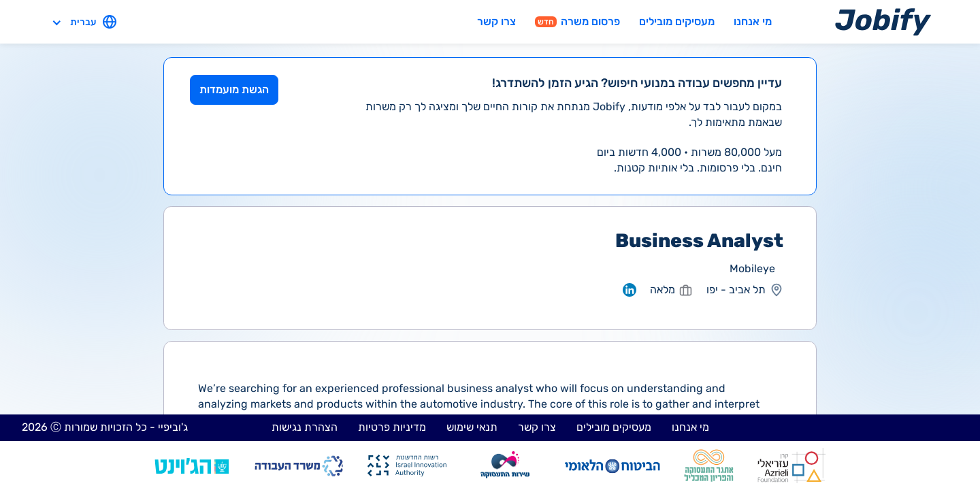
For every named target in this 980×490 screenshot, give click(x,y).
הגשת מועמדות (234, 89)
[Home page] (883, 21)
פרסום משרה (577, 21)
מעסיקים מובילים (677, 21)
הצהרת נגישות (305, 427)
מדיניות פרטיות (392, 427)
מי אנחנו (753, 21)
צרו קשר (496, 21)
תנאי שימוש (472, 427)
